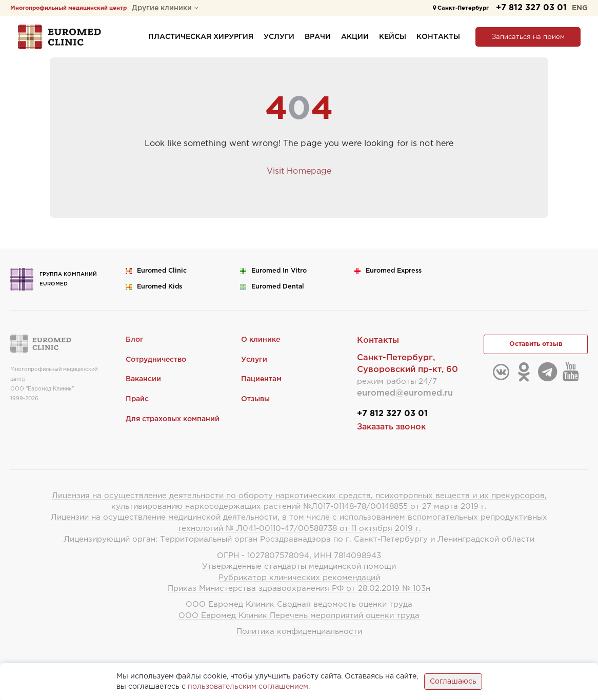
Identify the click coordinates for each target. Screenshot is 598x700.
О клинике (261, 340)
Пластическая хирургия (201, 37)
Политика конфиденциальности (299, 632)
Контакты (438, 37)
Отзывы (255, 399)
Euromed (162, 271)
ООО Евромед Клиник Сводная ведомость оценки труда (299, 604)
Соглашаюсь (453, 682)
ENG (580, 8)
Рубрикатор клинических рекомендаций (299, 578)
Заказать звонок (391, 427)
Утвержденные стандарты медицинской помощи (299, 567)
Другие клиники (165, 8)
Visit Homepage (299, 171)
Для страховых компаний (173, 419)
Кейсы (393, 37)
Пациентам (261, 379)
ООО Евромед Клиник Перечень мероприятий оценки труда (299, 616)
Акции (355, 37)
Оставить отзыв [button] (536, 344)
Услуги (279, 37)
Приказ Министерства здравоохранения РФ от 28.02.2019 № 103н (299, 589)
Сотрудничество (156, 360)
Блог (135, 340)
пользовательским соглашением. (249, 687)
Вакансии (143, 379)
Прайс (137, 399)
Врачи (318, 37)
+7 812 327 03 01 (531, 8)
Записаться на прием (528, 37)
